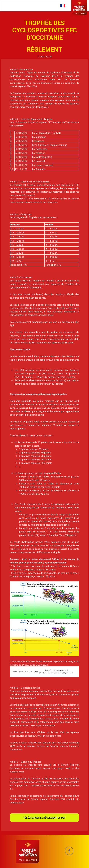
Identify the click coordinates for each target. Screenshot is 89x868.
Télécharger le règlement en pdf (44, 818)
